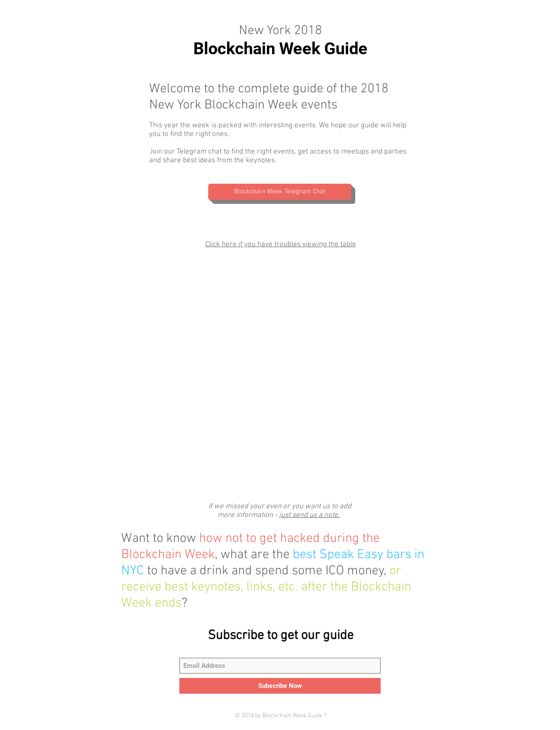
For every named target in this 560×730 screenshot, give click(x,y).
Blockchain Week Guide (280, 49)
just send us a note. (310, 515)
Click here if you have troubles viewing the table (281, 244)
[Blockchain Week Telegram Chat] (280, 192)
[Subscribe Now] (280, 686)
